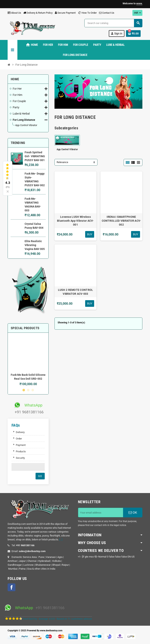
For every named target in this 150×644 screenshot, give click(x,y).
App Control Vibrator (67, 149)
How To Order (87, 13)
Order (19, 439)
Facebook (12, 587)
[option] (28, 361)
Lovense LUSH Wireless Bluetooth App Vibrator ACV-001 (75, 221)
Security (20, 458)
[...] (61, 539)
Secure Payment (65, 13)
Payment (21, 445)
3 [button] (33, 390)
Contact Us (107, 13)
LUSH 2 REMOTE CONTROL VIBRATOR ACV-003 (76, 292)
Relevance (62, 162)
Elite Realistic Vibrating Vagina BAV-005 (35, 245)
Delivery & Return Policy (38, 13)
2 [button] (28, 390)
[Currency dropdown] (137, 13)
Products (21, 451)
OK (133, 513)
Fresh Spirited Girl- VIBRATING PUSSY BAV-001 (35, 156)
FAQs (16, 425)
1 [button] (24, 390)
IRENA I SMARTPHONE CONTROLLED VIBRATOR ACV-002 (121, 221)
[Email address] (101, 513)
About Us (14, 13)
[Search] (113, 23)
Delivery (20, 432)
